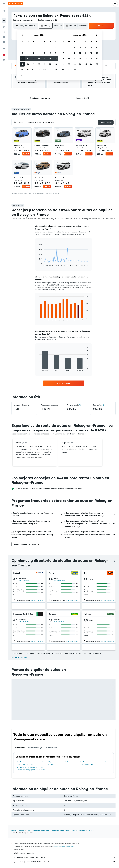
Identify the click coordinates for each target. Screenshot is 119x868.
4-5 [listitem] (26, 151)
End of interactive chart (38, 264)
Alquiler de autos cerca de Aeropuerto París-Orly (62, 763)
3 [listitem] (62, 151)
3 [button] (22, 53)
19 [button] (33, 64)
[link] (64, 383)
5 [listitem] (57, 151)
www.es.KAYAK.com (18, 831)
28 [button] (45, 70)
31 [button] (22, 75)
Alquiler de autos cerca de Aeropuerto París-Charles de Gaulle (30, 763)
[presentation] (90, 16)
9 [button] (56, 53)
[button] (4, 4)
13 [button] (39, 58)
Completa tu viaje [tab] (35, 748)
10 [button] (22, 58)
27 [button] (39, 70)
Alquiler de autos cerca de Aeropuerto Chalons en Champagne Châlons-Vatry (31, 769)
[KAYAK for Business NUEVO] (4, 42)
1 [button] (50, 47)
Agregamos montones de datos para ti (65, 857)
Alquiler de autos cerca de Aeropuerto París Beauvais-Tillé (93, 763)
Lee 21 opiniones (59, 621)
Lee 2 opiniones (24, 621)
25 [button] (28, 70)
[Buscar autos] (4, 20)
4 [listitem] (36, 151)
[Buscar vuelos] (4, 11)
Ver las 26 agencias (19, 658)
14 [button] (45, 58)
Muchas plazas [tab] (51, 748)
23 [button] (56, 64)
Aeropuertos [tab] (20, 748)
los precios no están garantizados (64, 846)
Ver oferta (26, 154)
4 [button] (28, 53)
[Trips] (4, 48)
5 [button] (33, 53)
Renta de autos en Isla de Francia (82, 831)
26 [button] (33, 70)
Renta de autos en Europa (41, 831)
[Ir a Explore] (4, 27)
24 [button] (22, 70)
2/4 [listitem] (68, 151)
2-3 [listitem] (110, 151)
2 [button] (56, 47)
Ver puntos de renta (37, 600)
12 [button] (33, 58)
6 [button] (39, 53)
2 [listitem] (15, 151)
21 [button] (45, 64)
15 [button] (50, 58)
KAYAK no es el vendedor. (65, 853)
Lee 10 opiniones (59, 580)
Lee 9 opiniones (24, 580)
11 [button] (28, 58)
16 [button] (56, 58)
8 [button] (50, 53)
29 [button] (50, 70)
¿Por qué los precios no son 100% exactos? (65, 861)
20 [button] (39, 64)
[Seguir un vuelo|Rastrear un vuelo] (4, 32)
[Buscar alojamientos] (4, 16)
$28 (85, 16)
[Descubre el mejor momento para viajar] (4, 37)
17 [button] (22, 64)
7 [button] (45, 53)
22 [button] (50, 64)
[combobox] (24, 20)
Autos (29, 831)
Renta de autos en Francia (60, 831)
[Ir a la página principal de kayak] (16, 4)
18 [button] (28, 64)
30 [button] (56, 70)
